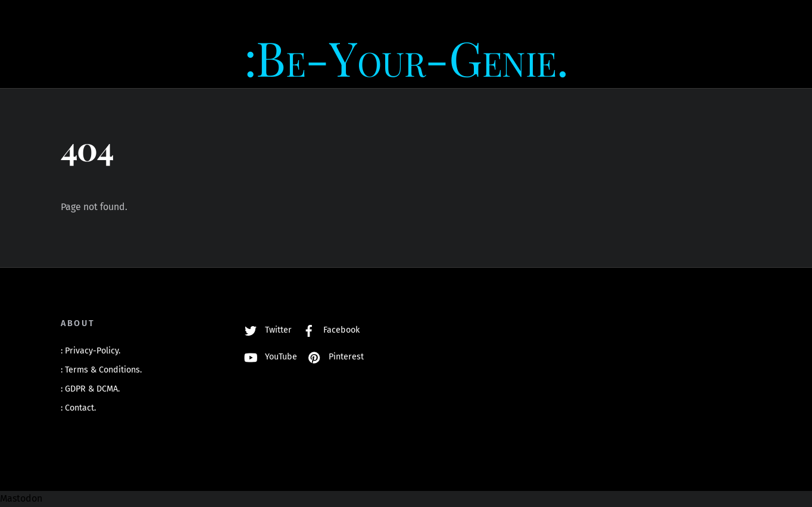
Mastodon (21, 498)
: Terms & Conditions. (101, 370)
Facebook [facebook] (328, 330)
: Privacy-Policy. (90, 351)
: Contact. (78, 408)
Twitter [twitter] (265, 330)
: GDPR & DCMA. (90, 389)
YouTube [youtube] (268, 357)
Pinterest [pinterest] (333, 357)
